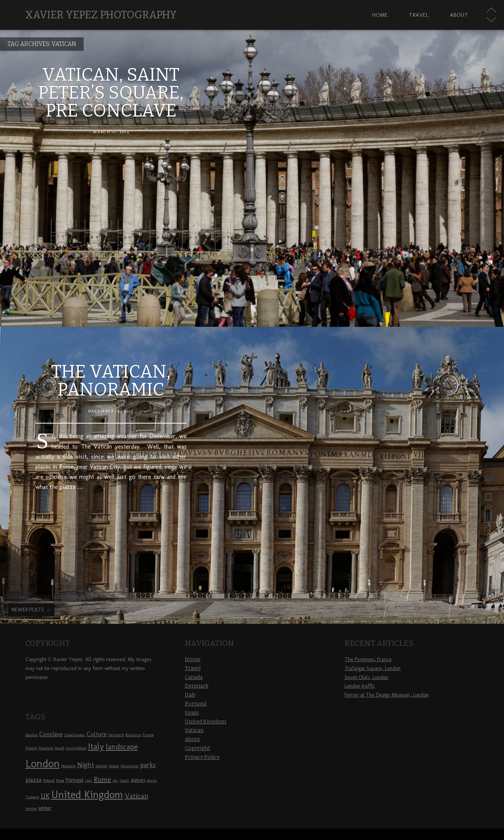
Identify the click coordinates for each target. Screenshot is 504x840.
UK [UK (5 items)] (45, 796)
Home (380, 15)
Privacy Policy (202, 757)
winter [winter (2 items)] (45, 808)
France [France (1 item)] (148, 735)
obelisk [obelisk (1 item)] (101, 766)
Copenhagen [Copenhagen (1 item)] (75, 735)
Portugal (196, 704)
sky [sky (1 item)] (115, 780)
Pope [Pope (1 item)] (60, 780)
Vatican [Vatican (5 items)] (136, 796)
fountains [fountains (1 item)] (133, 735)
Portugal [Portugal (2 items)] (75, 780)
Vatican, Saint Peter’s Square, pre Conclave (111, 93)
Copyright (197, 748)
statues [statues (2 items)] (138, 780)
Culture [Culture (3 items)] (97, 734)
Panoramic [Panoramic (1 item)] (130, 766)
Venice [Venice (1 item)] (31, 808)
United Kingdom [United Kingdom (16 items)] (87, 794)
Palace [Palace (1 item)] (114, 766)
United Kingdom (206, 722)
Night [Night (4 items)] (86, 765)
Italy (190, 695)
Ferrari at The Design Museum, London (387, 695)
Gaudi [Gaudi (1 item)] (60, 748)
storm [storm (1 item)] (152, 780)
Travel (419, 15)
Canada (194, 677)
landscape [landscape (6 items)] (122, 746)
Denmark (197, 686)
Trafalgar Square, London (373, 668)
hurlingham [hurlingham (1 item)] (76, 748)
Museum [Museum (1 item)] (69, 766)
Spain (192, 713)
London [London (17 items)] (43, 763)
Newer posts (31, 610)
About (459, 15)
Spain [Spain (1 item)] (124, 780)
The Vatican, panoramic (111, 381)
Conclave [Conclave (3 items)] (51, 734)
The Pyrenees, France (368, 659)
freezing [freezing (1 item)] (46, 748)
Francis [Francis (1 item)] (31, 748)
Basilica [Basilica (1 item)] (32, 735)
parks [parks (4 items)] (148, 765)
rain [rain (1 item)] (89, 780)
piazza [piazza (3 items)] (33, 779)
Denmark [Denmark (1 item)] (116, 735)
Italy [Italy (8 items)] (96, 746)
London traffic (360, 686)
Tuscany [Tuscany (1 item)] (32, 797)
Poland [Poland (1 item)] (49, 780)
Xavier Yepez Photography (101, 15)
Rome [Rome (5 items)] (102, 779)
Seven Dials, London (366, 677)
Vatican (194, 730)
